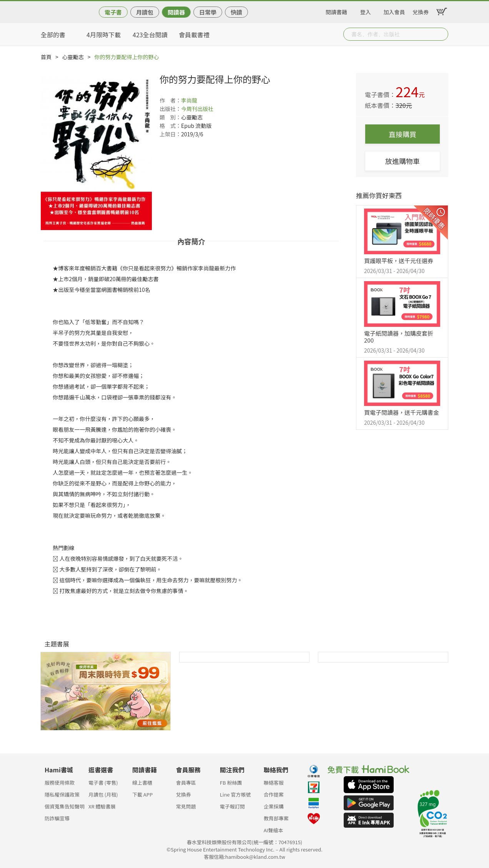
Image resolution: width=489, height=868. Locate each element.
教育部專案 (276, 818)
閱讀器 (176, 12)
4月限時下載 (104, 35)
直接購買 (403, 134)
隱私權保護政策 (62, 794)
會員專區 (186, 783)
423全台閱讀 (150, 35)
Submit (442, 34)
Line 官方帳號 (235, 794)
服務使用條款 (60, 783)
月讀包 (145, 12)
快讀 (236, 12)
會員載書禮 (194, 35)
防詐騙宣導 (57, 818)
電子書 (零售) (103, 783)
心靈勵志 (73, 57)
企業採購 (274, 806)
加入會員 (394, 11)
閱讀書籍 (336, 11)
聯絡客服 (274, 783)
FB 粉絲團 (231, 783)
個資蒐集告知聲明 (65, 806)
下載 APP (142, 794)
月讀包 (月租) (103, 794)
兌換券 (421, 11)
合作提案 (274, 794)
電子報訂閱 (232, 806)
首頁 (46, 57)
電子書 (113, 12)
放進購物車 (403, 161)
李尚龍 (189, 100)
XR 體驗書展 (102, 806)
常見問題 (186, 806)
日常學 (208, 12)
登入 (366, 11)
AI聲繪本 (274, 830)
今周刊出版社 (197, 109)
